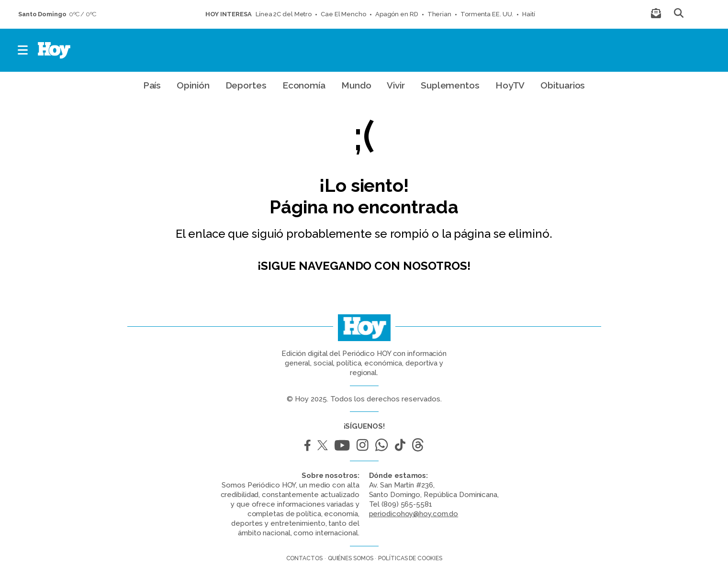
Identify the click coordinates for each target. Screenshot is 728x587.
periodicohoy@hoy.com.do (414, 514)
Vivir (396, 85)
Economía (304, 85)
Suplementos (450, 85)
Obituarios (563, 85)
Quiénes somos (351, 558)
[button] (23, 50)
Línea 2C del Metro (284, 14)
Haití (529, 14)
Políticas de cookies (410, 558)
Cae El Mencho (343, 14)
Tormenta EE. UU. (487, 14)
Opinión (193, 85)
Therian (439, 14)
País (152, 85)
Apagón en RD (397, 14)
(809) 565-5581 (407, 504)
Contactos (304, 558)
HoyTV (510, 85)
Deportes (246, 85)
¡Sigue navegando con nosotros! (364, 266)
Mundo (356, 85)
